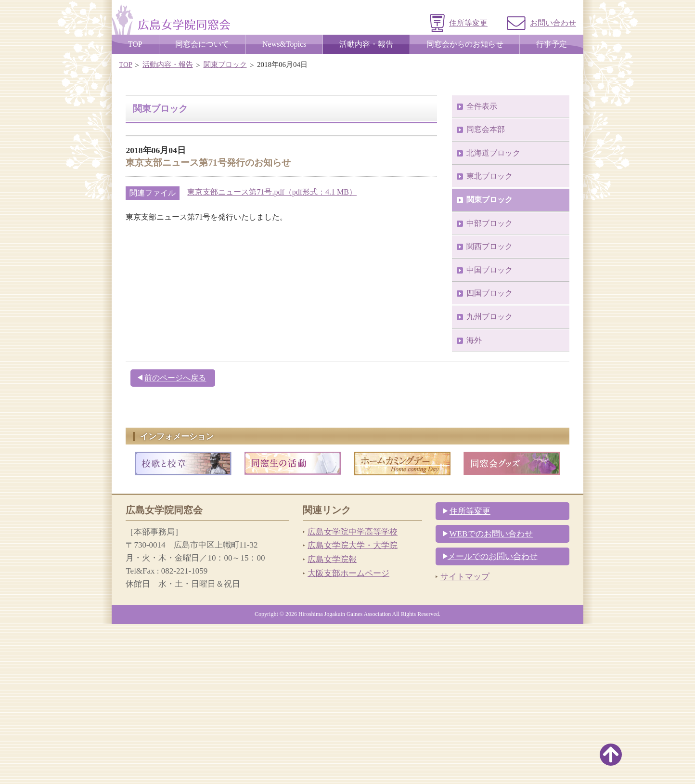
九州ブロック (489, 477)
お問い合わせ (553, 23)
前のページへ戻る (175, 538)
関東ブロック (225, 65)
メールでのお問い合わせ (493, 716)
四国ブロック (489, 453)
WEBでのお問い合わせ (491, 694)
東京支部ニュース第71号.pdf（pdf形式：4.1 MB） (272, 352)
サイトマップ (465, 737)
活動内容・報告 (168, 65)
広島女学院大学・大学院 (353, 705)
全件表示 (482, 266)
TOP (126, 65)
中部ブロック (489, 383)
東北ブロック (489, 336)
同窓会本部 (486, 289)
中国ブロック (489, 430)
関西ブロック (489, 406)
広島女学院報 (332, 719)
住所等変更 (468, 23)
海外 (474, 500)
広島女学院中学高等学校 (353, 692)
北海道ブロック (493, 313)
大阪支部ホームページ (348, 733)
